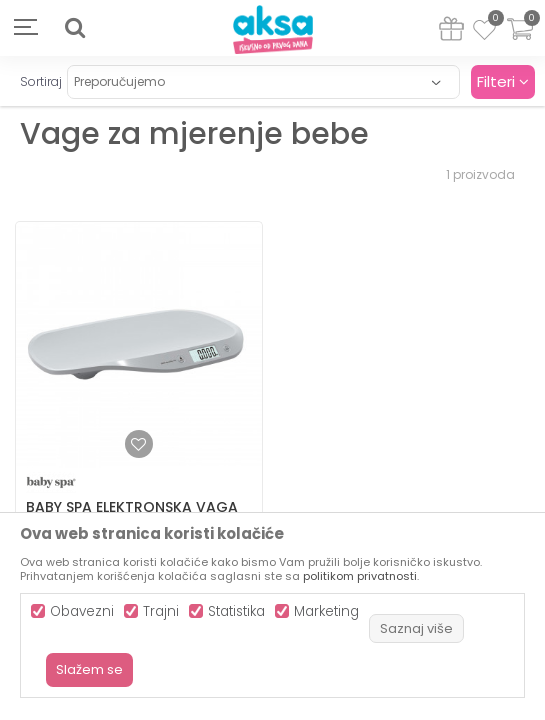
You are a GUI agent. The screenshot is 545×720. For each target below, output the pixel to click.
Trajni (161, 611)
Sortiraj (41, 81)
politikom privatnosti (360, 576)
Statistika (236, 611)
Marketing (326, 611)
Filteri (503, 81)
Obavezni (82, 611)
